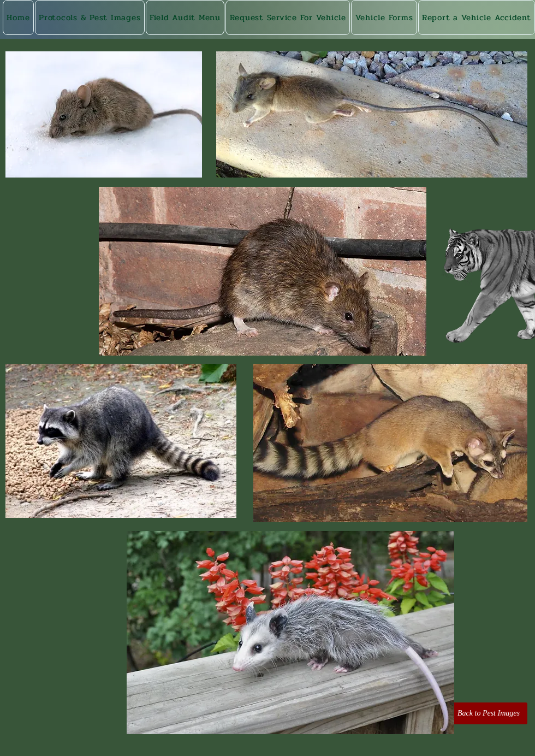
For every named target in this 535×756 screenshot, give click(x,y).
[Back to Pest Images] (489, 713)
